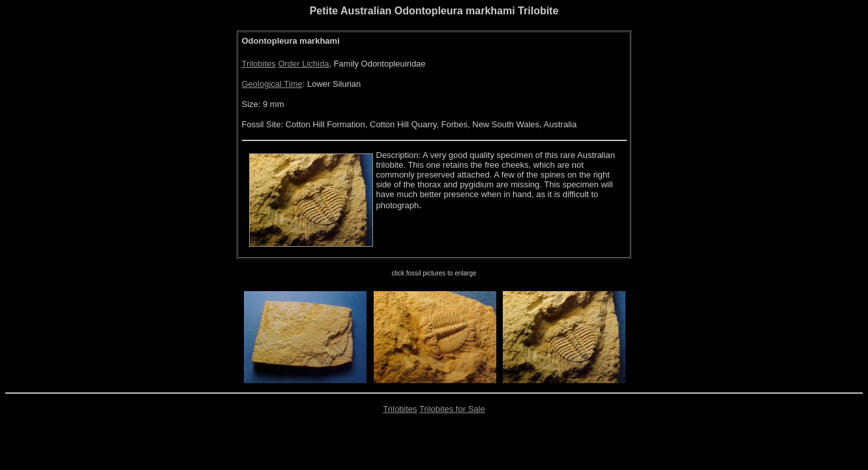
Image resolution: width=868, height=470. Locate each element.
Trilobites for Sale (452, 409)
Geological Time (272, 84)
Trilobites (259, 64)
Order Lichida (303, 64)
